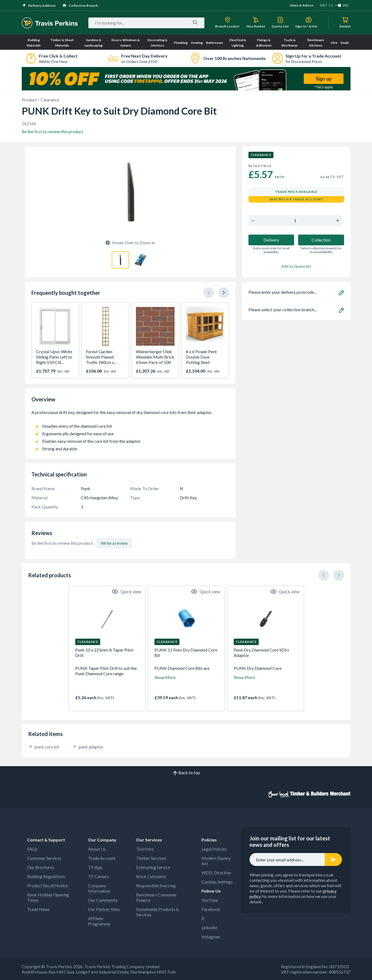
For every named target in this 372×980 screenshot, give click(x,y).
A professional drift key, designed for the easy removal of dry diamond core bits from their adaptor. (130, 415)
